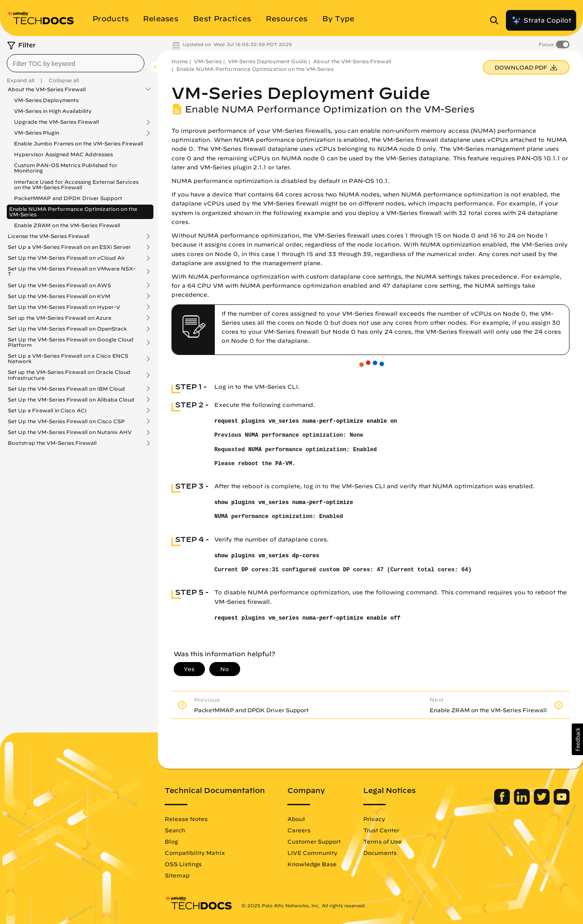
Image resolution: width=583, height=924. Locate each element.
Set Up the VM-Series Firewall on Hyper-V (64, 307)
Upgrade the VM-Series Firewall (56, 122)
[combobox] (76, 63)
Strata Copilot (541, 20)
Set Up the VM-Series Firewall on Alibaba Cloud (71, 400)
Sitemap (177, 875)
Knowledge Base (312, 864)
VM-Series (208, 61)
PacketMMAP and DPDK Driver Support (68, 198)
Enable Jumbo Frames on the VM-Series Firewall (79, 143)
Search (175, 830)
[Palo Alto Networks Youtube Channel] (562, 803)
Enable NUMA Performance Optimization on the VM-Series (73, 212)
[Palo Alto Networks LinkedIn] (523, 803)
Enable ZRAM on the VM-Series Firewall (67, 225)
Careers (299, 830)
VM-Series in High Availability (53, 111)
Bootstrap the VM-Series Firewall (52, 443)
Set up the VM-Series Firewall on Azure (60, 318)
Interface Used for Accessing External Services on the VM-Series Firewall (76, 184)
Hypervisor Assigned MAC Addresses (63, 154)
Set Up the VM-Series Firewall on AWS (59, 285)
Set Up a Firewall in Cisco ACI (47, 411)
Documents (380, 853)
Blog (171, 841)
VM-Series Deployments (46, 100)
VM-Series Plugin (37, 133)
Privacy (374, 819)
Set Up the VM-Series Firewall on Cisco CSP (66, 421)
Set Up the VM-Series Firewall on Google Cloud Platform (71, 342)
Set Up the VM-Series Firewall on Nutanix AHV (70, 432)
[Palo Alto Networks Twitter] (543, 803)
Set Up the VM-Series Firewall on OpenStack (67, 329)
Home (180, 61)
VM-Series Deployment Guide (267, 61)
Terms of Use (382, 841)
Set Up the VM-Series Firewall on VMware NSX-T (72, 271)
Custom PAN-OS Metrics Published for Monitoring (66, 168)
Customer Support (314, 841)
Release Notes (186, 819)
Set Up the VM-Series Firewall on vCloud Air (66, 258)
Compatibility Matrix (195, 853)
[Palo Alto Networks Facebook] (503, 803)
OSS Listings (183, 864)
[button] (577, 739)
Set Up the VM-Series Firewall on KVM (59, 296)
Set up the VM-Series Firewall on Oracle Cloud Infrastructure (69, 375)
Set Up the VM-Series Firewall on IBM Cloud (66, 389)
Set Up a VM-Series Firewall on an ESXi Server (69, 247)
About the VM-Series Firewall (47, 89)
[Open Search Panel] (497, 20)
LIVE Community (312, 853)
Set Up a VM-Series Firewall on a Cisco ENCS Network (68, 359)
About (296, 819)
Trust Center (381, 830)
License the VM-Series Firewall (49, 236)
